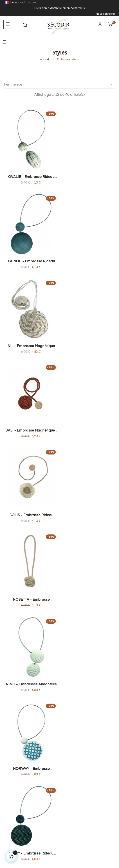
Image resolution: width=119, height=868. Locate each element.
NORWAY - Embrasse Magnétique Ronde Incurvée (88, 426)
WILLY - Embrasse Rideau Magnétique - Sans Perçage (31, 509)
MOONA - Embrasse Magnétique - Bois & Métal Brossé (88, 509)
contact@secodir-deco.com (59, 822)
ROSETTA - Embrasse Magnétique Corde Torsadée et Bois (88, 343)
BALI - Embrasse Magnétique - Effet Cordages (88, 259)
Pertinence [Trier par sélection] (59, 85)
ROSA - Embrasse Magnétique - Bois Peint (88, 593)
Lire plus (10, 701)
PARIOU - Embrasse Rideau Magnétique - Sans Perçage (88, 176)
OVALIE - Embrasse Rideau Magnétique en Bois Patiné (31, 176)
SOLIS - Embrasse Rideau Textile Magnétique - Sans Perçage (31, 343)
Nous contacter (105, 14)
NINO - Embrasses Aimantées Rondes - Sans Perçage (31, 426)
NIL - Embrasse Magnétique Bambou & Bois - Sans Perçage (31, 259)
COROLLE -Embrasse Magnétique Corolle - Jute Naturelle (31, 593)
